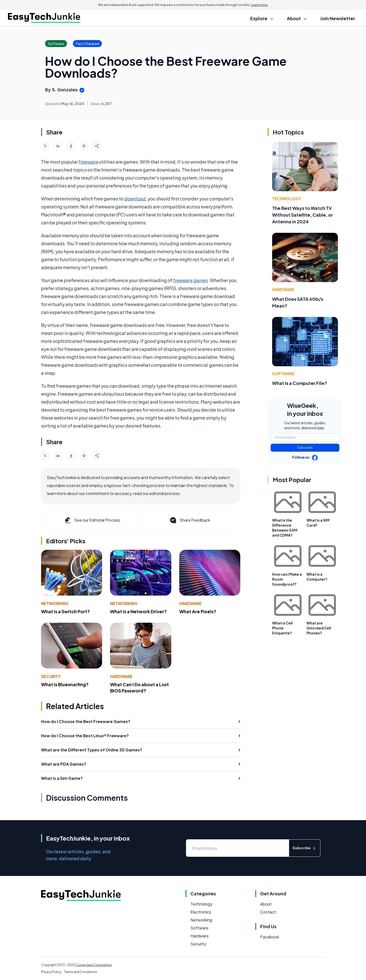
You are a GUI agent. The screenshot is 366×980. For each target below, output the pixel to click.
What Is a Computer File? (300, 383)
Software (283, 374)
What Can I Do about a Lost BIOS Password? (139, 687)
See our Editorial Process (92, 520)
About (266, 904)
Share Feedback (190, 520)
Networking (55, 603)
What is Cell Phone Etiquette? (282, 628)
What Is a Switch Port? (65, 611)
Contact (268, 912)
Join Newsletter (338, 18)
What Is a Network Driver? (138, 611)
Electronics (201, 912)
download (135, 199)
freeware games (190, 280)
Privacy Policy (51, 972)
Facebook (270, 937)
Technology (286, 199)
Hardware (190, 603)
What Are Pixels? (198, 611)
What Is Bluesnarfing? (65, 684)
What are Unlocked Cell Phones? (319, 628)
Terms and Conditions (81, 972)
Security (51, 676)
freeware (88, 162)
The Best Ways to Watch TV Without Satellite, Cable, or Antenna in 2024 (303, 215)
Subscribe (305, 448)
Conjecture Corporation (94, 965)
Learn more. (260, 5)
